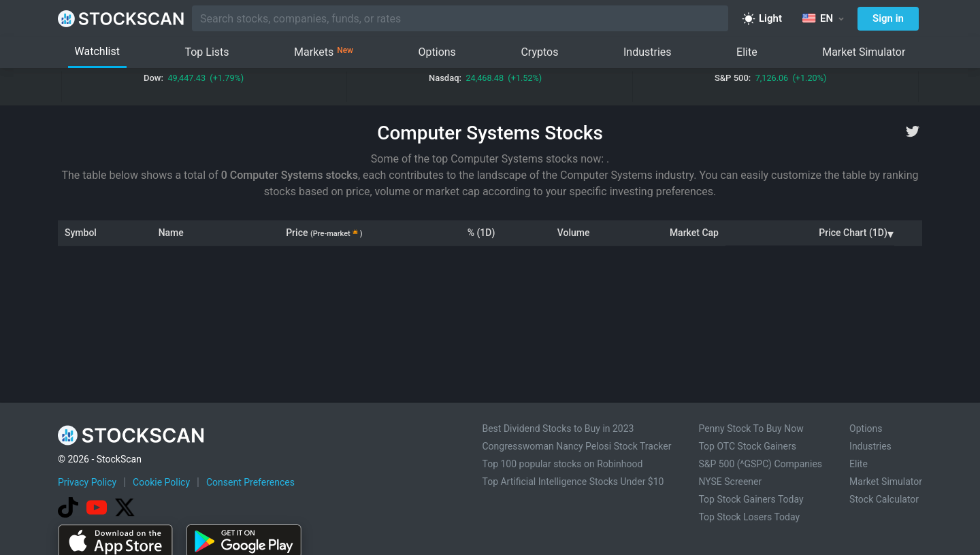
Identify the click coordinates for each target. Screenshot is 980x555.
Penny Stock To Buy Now (751, 428)
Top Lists (207, 52)
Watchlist (97, 51)
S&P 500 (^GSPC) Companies (760, 464)
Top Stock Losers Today (749, 517)
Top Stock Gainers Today (751, 499)
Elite (747, 52)
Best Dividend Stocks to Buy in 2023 (558, 428)
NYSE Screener (730, 482)
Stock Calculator (884, 499)
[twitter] (913, 131)
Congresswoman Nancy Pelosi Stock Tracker (576, 446)
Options (437, 52)
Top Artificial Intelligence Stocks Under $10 (573, 482)
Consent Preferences (250, 482)
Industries (648, 52)
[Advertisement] (490, 333)
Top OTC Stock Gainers (747, 446)
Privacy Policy (87, 482)
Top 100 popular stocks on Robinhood (562, 464)
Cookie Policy (161, 482)
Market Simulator (864, 52)
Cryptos (539, 52)
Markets (324, 52)
